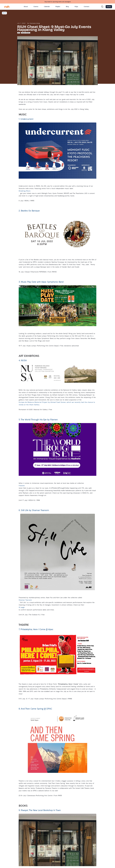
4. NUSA (23, 361)
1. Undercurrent (26, 119)
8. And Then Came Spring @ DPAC (35, 709)
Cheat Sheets (26, 33)
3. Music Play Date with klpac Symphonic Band (41, 282)
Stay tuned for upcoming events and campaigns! (58, 2)
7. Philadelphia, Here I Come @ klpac (36, 630)
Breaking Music (25, 191)
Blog (67, 7)
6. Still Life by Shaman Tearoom (34, 511)
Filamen (22, 486)
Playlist (58, 7)
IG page (22, 608)
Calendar (47, 7)
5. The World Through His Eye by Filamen (38, 420)
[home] (7, 7)
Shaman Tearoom (25, 600)
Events (36, 7)
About (26, 7)
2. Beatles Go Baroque (29, 211)
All (19, 33)
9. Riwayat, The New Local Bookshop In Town (40, 811)
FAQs (76, 7)
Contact (87, 7)
